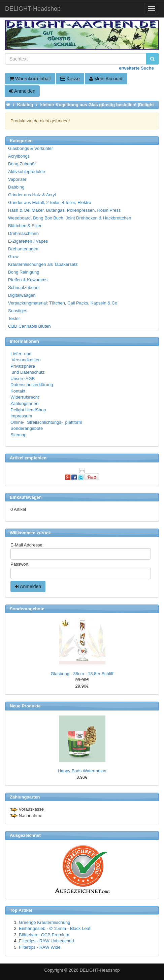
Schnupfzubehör (24, 288)
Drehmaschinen (23, 233)
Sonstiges (18, 311)
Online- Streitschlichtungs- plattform (46, 422)
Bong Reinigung (24, 272)
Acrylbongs (19, 156)
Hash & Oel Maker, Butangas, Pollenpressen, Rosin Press (64, 210)
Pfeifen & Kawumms (28, 280)
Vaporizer (17, 179)
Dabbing (16, 187)
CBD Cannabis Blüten (29, 326)
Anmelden (22, 91)
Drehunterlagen (23, 249)
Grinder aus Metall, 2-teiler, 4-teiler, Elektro (50, 202)
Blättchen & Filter (25, 226)
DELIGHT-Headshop (100, 970)
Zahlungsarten (24, 403)
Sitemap (19, 435)
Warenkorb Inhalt (30, 79)
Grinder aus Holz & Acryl (32, 195)
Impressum (21, 416)
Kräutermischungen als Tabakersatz (43, 264)
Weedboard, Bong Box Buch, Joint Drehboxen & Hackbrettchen (70, 218)
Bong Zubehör (22, 164)
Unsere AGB (23, 379)
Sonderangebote (27, 428)
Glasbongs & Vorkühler (30, 148)
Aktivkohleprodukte (27, 172)
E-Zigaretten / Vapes (28, 241)
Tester (14, 318)
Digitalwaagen (22, 295)
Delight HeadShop (28, 410)
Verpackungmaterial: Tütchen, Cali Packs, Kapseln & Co (63, 303)
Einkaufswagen (26, 497)
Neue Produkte (25, 706)
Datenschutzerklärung (32, 385)
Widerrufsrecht (25, 397)
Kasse (70, 79)
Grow (13, 257)
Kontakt (18, 391)
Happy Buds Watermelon (82, 771)
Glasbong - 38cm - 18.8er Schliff (82, 674)
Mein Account (106, 79)
